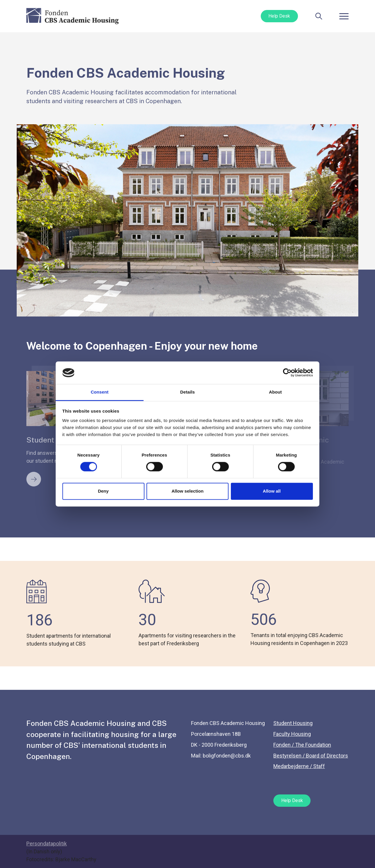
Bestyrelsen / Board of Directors (311, 756)
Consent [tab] (100, 392)
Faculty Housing (292, 734)
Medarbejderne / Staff (299, 766)
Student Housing (293, 723)
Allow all (272, 491)
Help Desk (279, 16)
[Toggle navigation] (344, 16)
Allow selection (187, 491)
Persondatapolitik (47, 844)
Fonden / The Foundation (302, 745)
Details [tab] (187, 392)
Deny (103, 491)
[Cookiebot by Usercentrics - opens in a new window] (287, 373)
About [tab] (275, 392)
